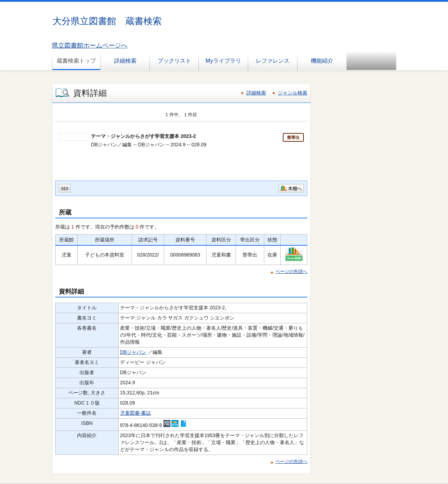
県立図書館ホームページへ (90, 45)
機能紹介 (322, 61)
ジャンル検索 (293, 93)
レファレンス (273, 61)
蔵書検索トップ (76, 61)
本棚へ (295, 188)
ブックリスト (174, 61)
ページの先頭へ (291, 271)
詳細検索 (125, 61)
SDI (65, 188)
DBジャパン (133, 352)
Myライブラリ (223, 61)
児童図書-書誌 (136, 413)
